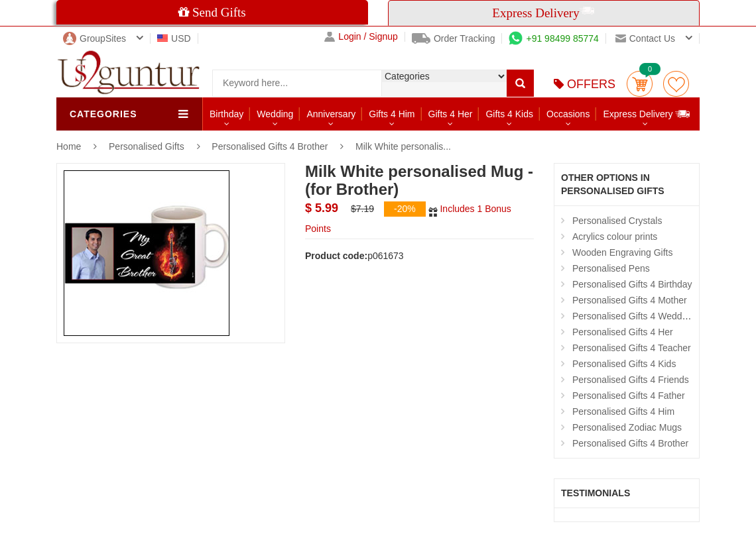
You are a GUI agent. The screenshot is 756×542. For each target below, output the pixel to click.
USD (174, 38)
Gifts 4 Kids (509, 114)
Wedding (275, 114)
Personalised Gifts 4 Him (623, 411)
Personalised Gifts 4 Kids (624, 364)
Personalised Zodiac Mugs (627, 427)
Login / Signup (361, 37)
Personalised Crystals (617, 221)
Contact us (645, 38)
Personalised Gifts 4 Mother (630, 300)
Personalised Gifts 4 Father (629, 396)
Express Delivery (647, 114)
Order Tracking (454, 38)
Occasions (568, 114)
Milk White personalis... (403, 146)
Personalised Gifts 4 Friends (631, 380)
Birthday (226, 114)
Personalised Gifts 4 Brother (270, 146)
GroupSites (94, 38)
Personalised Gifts (148, 146)
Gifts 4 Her (451, 114)
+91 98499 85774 (553, 38)
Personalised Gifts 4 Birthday (632, 284)
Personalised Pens (611, 268)
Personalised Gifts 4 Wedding (633, 316)
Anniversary (331, 114)
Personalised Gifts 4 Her (623, 332)
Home (69, 146)
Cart (640, 84)
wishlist (676, 84)
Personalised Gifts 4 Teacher (632, 348)
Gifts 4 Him (392, 114)
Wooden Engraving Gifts (623, 252)
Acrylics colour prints (615, 237)
